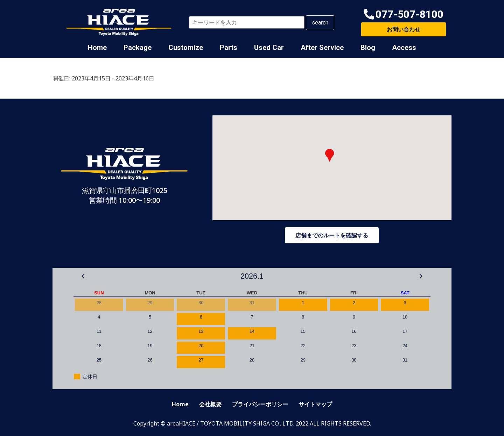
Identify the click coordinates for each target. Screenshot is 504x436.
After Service (322, 48)
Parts (229, 48)
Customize (186, 48)
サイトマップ (315, 404)
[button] (404, 15)
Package (138, 48)
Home (97, 48)
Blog (368, 48)
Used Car (269, 48)
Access (404, 48)
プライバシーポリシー (260, 404)
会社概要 (210, 404)
